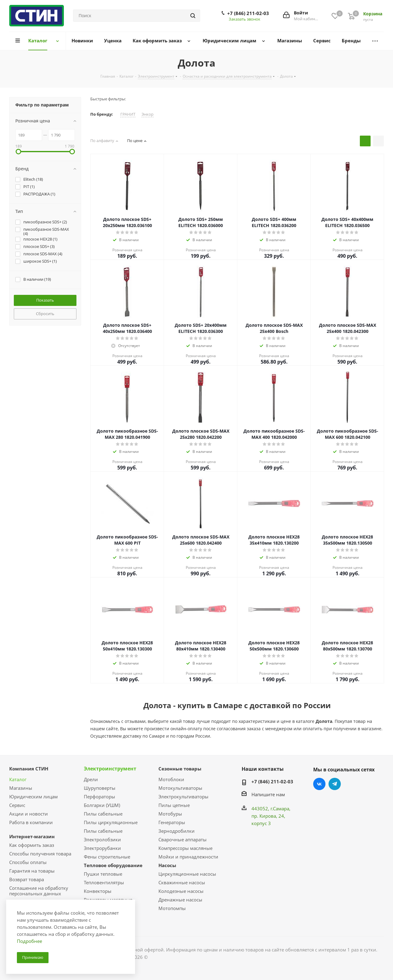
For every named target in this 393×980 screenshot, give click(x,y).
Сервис (17, 805)
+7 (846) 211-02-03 (248, 13)
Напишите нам (268, 794)
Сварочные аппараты (183, 839)
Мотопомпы (172, 908)
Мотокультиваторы (180, 788)
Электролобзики (102, 839)
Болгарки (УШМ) (102, 805)
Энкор (148, 114)
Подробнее (29, 941)
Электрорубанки (102, 848)
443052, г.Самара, (271, 808)
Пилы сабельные (103, 814)
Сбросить (45, 314)
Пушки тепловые (103, 874)
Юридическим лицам (33, 797)
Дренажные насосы (180, 900)
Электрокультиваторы (183, 797)
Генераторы (172, 822)
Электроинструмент (110, 769)
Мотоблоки (171, 779)
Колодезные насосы (181, 891)
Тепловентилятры (104, 882)
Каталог (18, 779)
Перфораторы (99, 797)
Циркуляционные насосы (187, 874)
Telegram (335, 784)
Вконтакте (319, 784)
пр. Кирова (264, 816)
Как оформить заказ (32, 845)
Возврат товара (27, 879)
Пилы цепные (174, 805)
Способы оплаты (28, 862)
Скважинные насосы (182, 882)
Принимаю (33, 957)
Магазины (21, 788)
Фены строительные (107, 857)
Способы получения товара (40, 854)
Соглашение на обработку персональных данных (39, 891)
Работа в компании (31, 822)
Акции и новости (29, 814)
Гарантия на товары (32, 871)
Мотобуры (170, 814)
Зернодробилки (177, 831)
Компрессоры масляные (185, 848)
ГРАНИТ (128, 114)
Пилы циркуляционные (111, 822)
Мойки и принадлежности (188, 857)
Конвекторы (98, 891)
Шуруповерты (100, 788)
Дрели (91, 779)
